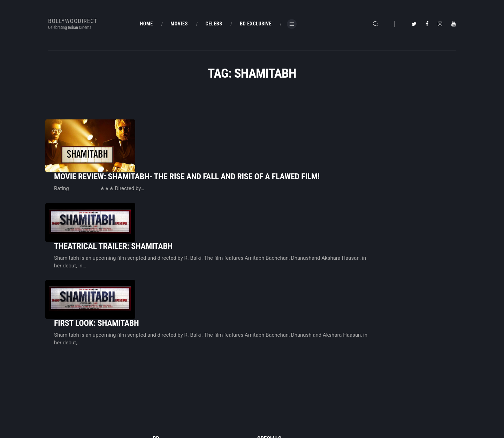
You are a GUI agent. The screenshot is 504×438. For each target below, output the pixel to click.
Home (158, 377)
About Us (161, 401)
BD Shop (265, 389)
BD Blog (160, 389)
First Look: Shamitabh (184, 240)
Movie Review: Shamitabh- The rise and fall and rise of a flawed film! (274, 139)
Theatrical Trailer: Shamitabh (200, 191)
